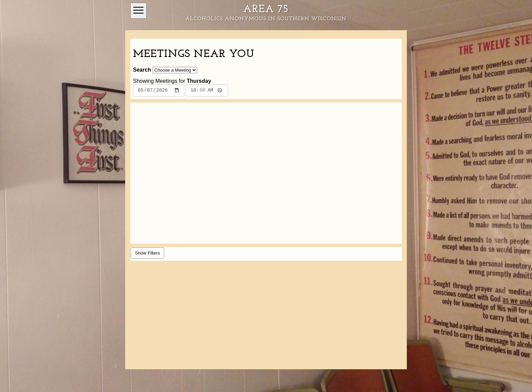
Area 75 (266, 10)
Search (142, 70)
